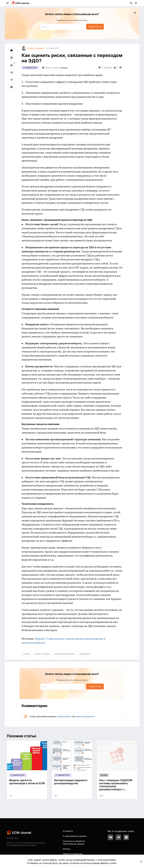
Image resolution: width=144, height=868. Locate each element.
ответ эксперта (42, 654)
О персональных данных (75, 836)
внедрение (85, 654)
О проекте (68, 831)
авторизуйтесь (64, 716)
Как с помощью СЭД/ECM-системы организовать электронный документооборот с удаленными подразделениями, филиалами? (116, 789)
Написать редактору (73, 854)
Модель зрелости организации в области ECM (27, 782)
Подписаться (95, 26)
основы (27, 654)
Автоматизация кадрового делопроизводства (71, 782)
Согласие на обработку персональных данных (74, 842)
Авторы (66, 849)
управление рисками (65, 654)
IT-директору (30, 68)
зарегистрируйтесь (85, 716)
